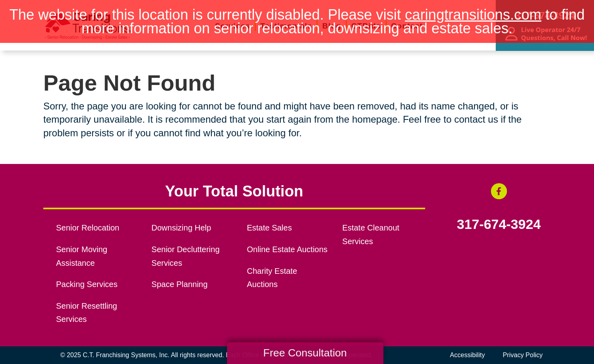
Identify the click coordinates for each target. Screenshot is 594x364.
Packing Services (87, 284)
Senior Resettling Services (87, 313)
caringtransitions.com (473, 15)
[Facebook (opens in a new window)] (499, 191)
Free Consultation (305, 353)
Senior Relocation (88, 228)
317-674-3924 (499, 224)
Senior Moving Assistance (82, 256)
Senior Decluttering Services (186, 256)
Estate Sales (269, 228)
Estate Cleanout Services (371, 235)
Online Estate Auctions (287, 249)
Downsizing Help (181, 228)
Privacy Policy (523, 355)
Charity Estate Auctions (272, 278)
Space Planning (180, 284)
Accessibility (467, 355)
